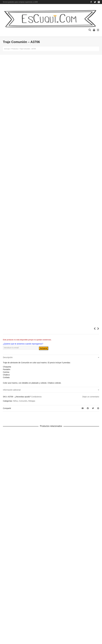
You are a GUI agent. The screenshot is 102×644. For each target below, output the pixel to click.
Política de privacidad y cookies (37, 551)
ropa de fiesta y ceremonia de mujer (13, 521)
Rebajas (32, 401)
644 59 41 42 (68, 521)
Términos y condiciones (37, 563)
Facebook (91, 2)
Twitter (95, 2)
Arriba (95, 599)
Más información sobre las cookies (38, 558)
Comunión (23, 401)
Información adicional (12, 390)
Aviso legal (32, 546)
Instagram (99, 2)
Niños (15, 401)
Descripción (8, 357)
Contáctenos (36, 397)
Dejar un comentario (91, 397)
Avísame (44, 348)
